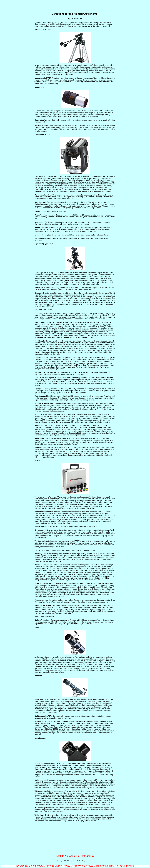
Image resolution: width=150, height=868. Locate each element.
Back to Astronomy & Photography (75, 856)
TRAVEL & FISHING (71, 866)
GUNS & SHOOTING (30, 866)
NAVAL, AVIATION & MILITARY (51, 866)
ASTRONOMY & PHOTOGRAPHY (115, 866)
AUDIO (132, 866)
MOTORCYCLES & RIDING (90, 866)
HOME (18, 866)
